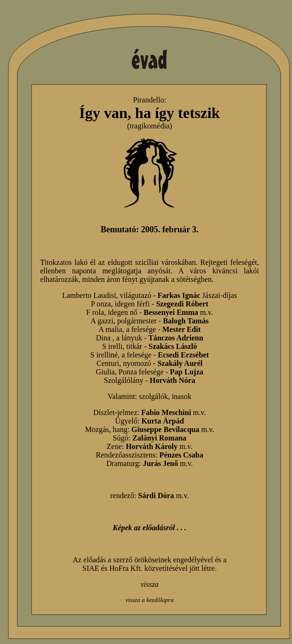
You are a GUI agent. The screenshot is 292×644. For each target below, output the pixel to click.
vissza (149, 584)
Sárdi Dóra (156, 496)
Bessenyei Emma (171, 312)
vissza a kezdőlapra (150, 600)
